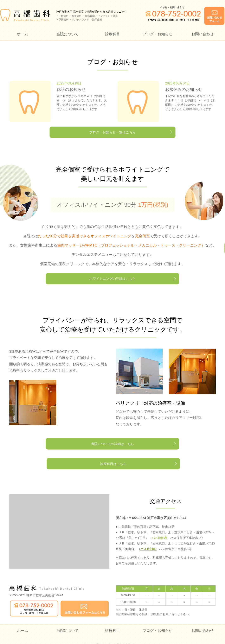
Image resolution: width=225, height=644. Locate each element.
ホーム (22, 34)
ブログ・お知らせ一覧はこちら (112, 135)
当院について (67, 34)
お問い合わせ (202, 34)
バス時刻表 (159, 532)
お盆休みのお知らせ (184, 89)
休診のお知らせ (71, 89)
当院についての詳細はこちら (69, 455)
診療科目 (112, 34)
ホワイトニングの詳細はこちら (112, 285)
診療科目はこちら (156, 455)
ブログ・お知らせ (157, 34)
